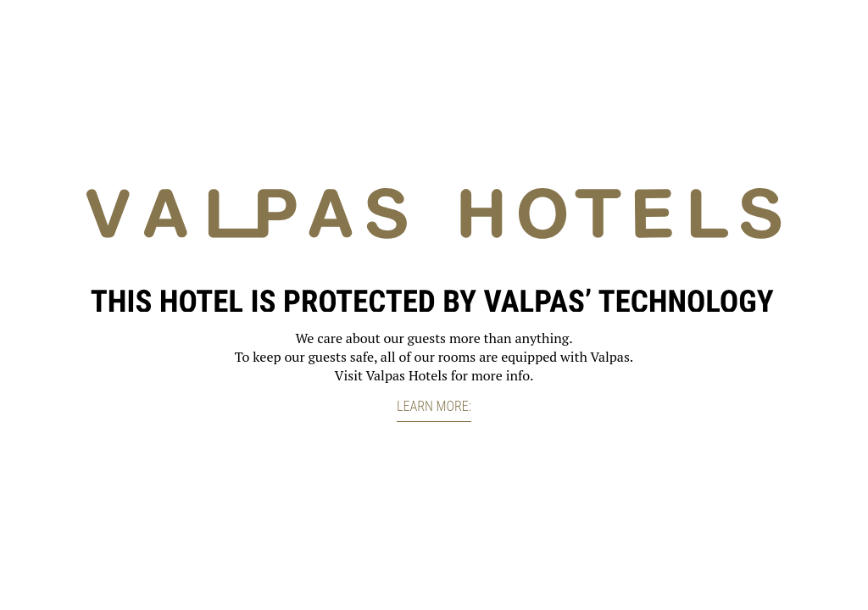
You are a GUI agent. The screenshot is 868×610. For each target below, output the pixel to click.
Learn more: (434, 406)
